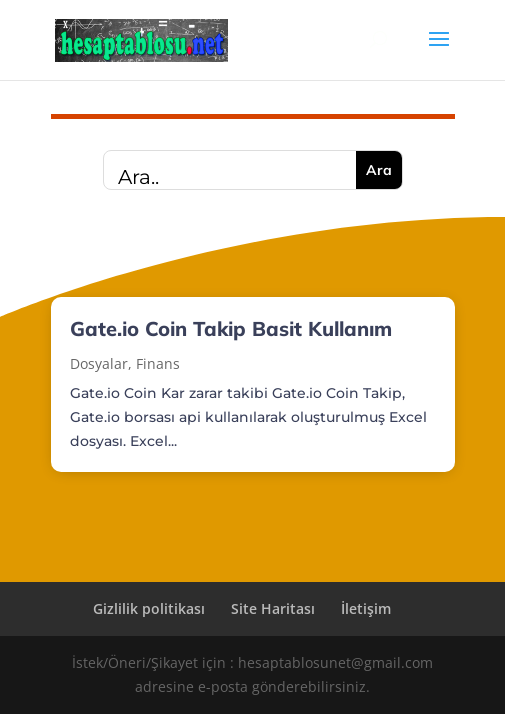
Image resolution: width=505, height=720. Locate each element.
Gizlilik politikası (149, 608)
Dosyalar (99, 363)
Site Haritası (273, 608)
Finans (158, 363)
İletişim (366, 608)
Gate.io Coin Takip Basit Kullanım (231, 328)
